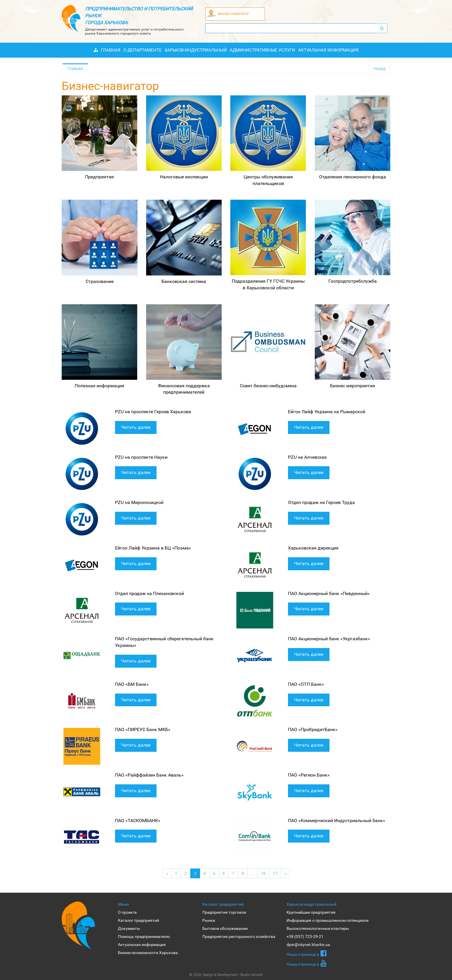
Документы (129, 928)
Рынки (209, 920)
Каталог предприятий (139, 920)
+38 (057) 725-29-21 (305, 936)
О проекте (127, 912)
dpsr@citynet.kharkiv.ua (308, 945)
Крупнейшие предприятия (311, 912)
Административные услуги (262, 50)
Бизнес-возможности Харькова (148, 953)
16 (263, 873)
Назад (380, 68)
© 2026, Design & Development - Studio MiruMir (226, 975)
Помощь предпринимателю (144, 936)
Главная (111, 50)
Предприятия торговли (224, 912)
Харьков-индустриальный (196, 50)
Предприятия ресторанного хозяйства (239, 936)
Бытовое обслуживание (225, 928)
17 (275, 873)
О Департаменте (143, 50)
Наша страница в (307, 953)
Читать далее (136, 427)
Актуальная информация (328, 50)
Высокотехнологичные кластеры (318, 928)
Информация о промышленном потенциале (327, 920)
